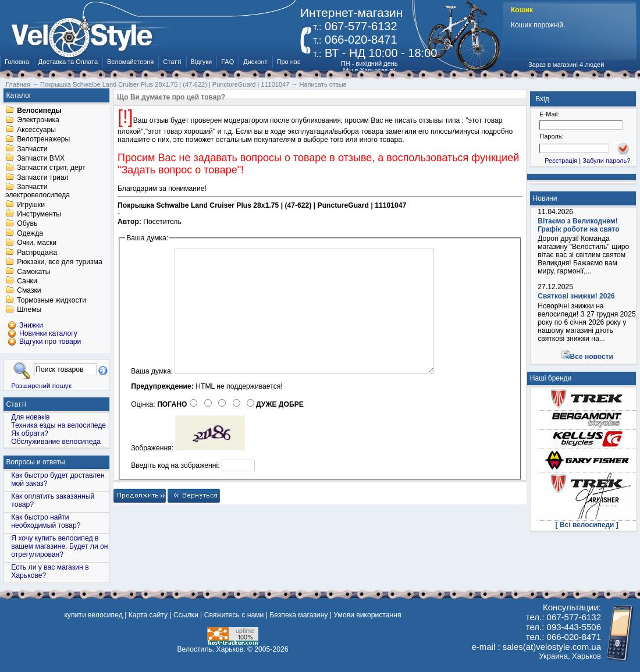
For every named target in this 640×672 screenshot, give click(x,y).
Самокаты (33, 272)
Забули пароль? (606, 161)
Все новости (592, 357)
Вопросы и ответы (36, 462)
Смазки (29, 291)
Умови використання (367, 615)
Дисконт (255, 62)
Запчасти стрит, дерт (51, 168)
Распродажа (37, 253)
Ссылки (186, 615)
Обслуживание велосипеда (56, 442)
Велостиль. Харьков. (211, 649)
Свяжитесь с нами (234, 615)
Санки (27, 281)
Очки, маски (37, 243)
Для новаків (30, 417)
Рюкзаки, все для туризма (59, 262)
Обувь (27, 224)
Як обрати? (30, 433)
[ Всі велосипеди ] (587, 525)
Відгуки (202, 62)
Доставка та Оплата (68, 62)
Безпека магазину (298, 615)
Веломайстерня (130, 62)
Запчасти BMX (41, 158)
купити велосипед (93, 615)
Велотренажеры (43, 140)
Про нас (289, 62)
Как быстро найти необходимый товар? (46, 521)
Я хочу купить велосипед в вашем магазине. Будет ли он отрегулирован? (59, 546)
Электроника (38, 120)
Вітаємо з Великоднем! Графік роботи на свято (578, 225)
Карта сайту (148, 615)
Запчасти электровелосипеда (38, 191)
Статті (172, 62)
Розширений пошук (41, 385)
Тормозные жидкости (51, 300)
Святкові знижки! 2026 (576, 296)
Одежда (30, 233)
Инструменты (39, 214)
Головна (17, 62)
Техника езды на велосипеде (58, 425)
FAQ (227, 62)
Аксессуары (36, 130)
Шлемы (29, 310)
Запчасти (32, 149)
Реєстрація (561, 161)
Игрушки (31, 205)
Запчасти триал (43, 177)
